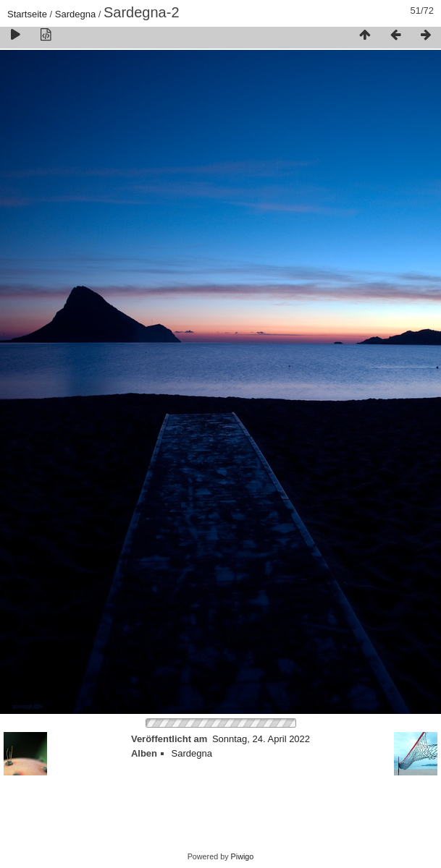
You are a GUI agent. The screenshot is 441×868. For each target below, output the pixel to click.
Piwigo (243, 856)
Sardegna (75, 14)
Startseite (27, 14)
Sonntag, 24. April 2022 (261, 739)
